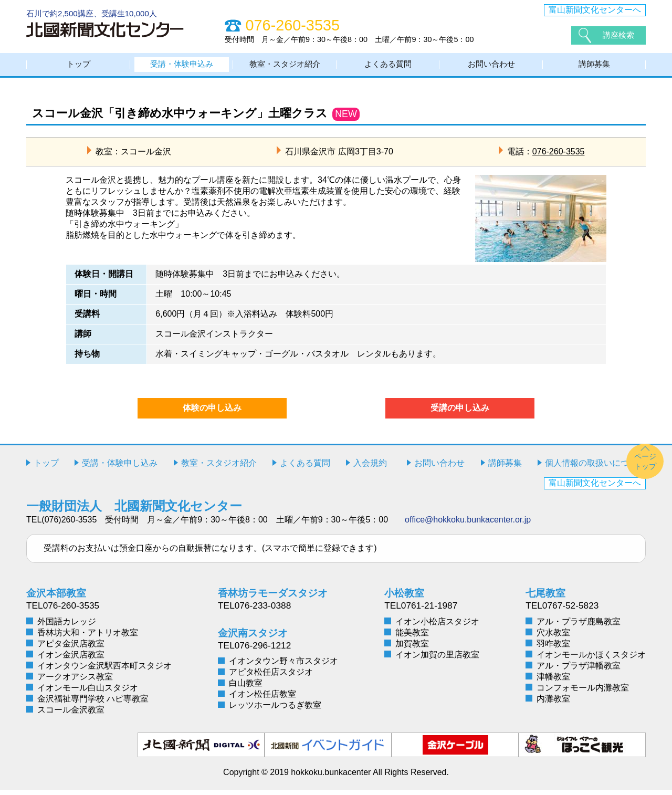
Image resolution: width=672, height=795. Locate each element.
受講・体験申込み (182, 67)
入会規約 (370, 468)
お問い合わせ (491, 67)
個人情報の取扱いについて (595, 468)
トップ (79, 67)
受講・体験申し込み (120, 468)
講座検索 (619, 35)
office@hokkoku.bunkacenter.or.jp (468, 525)
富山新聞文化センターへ (595, 10)
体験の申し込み (212, 413)
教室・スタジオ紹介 (285, 67)
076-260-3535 (559, 157)
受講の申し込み (460, 413)
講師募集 (594, 67)
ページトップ (645, 467)
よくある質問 (388, 67)
